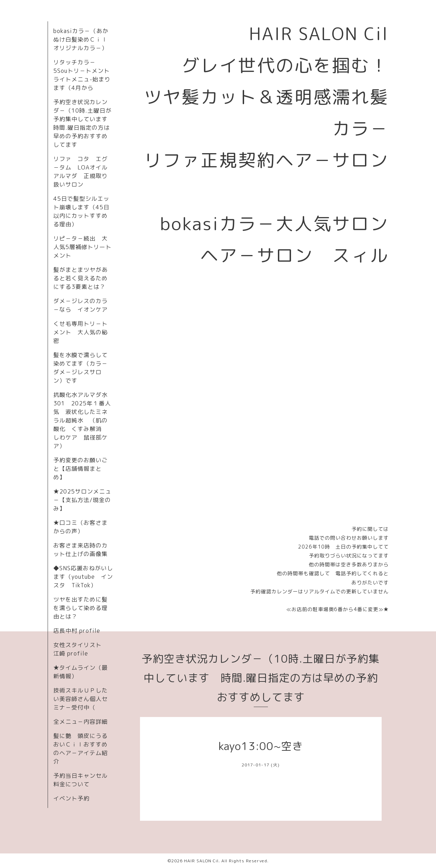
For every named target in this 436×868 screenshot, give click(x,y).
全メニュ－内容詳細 (80, 722)
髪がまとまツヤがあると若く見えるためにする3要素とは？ (80, 278)
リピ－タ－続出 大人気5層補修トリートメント (82, 247)
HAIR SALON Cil (201, 861)
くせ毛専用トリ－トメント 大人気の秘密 (80, 332)
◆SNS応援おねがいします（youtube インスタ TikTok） (83, 577)
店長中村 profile (77, 631)
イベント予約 (71, 798)
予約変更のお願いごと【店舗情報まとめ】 (80, 469)
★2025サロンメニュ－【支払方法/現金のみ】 (82, 500)
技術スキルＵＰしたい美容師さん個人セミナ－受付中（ (80, 699)
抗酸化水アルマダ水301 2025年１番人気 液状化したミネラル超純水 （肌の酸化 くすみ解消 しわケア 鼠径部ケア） (82, 420)
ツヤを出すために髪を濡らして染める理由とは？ (80, 608)
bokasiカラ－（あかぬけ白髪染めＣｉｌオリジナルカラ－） (81, 39)
